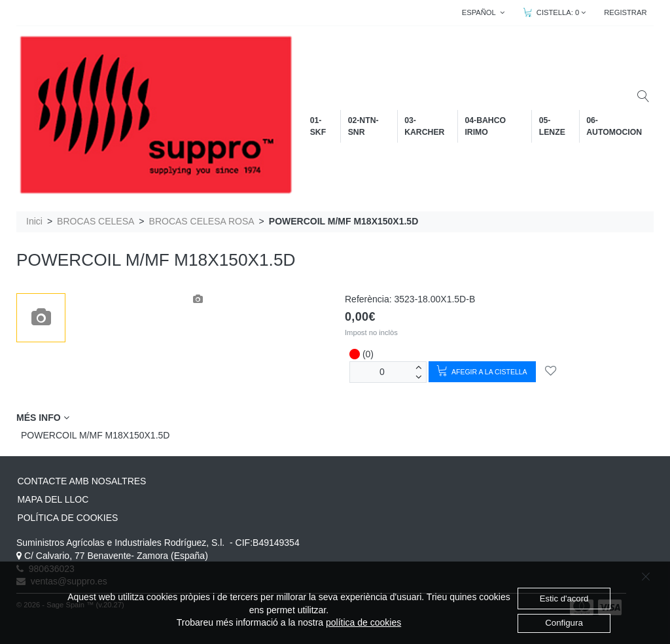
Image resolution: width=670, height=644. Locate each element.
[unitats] (382, 372)
